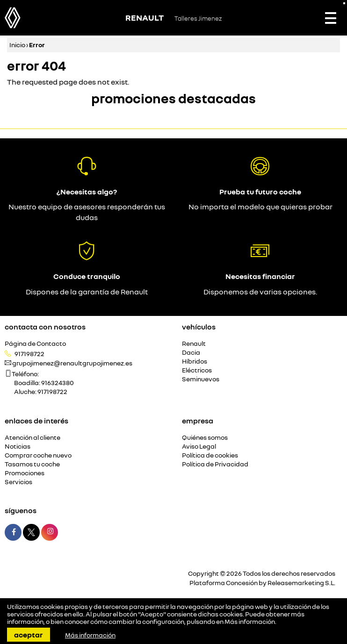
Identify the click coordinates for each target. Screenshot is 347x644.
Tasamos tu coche (32, 464)
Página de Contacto (35, 344)
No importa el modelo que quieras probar (260, 207)
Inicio (17, 45)
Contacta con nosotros (45, 327)
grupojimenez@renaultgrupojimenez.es (72, 363)
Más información (250, 622)
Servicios (18, 482)
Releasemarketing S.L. (301, 583)
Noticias (18, 447)
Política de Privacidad (215, 464)
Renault (194, 344)
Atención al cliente (33, 438)
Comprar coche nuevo (38, 455)
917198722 (29, 354)
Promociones (25, 473)
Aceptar (29, 635)
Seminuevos (201, 379)
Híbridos (195, 361)
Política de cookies (210, 455)
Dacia (191, 353)
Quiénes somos (205, 438)
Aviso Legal (199, 447)
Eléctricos (197, 370)
